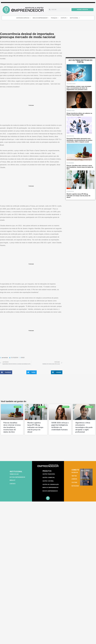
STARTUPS (64, 18)
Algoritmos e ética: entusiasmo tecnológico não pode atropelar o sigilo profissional (84, 427)
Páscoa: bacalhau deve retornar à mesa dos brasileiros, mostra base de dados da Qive (12, 427)
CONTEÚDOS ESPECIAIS (23, 18)
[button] (6, 372)
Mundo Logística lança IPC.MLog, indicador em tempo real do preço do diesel (35, 427)
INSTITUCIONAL (75, 18)
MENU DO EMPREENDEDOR (41, 18)
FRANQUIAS (55, 18)
